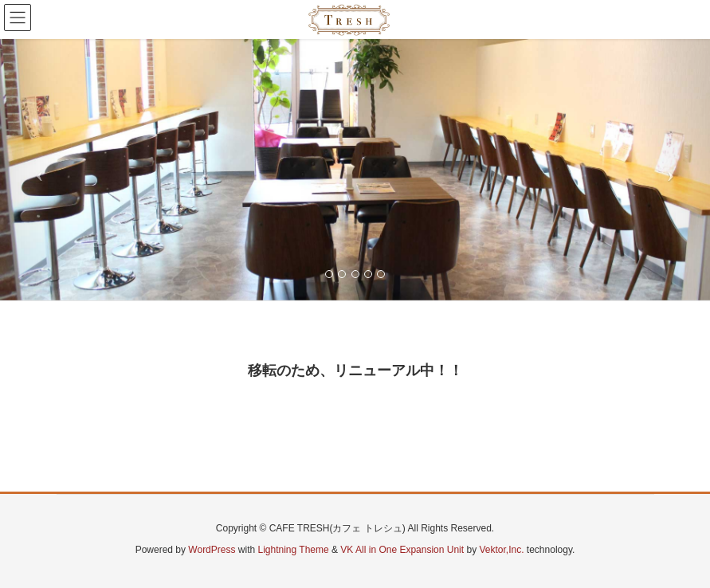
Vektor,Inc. (501, 550)
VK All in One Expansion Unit (402, 550)
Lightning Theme (294, 550)
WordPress (212, 550)
